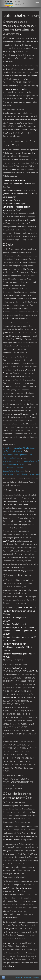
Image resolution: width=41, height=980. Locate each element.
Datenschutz (28, 978)
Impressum (19, 978)
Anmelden (36, 978)
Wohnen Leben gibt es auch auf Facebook (4, 978)
